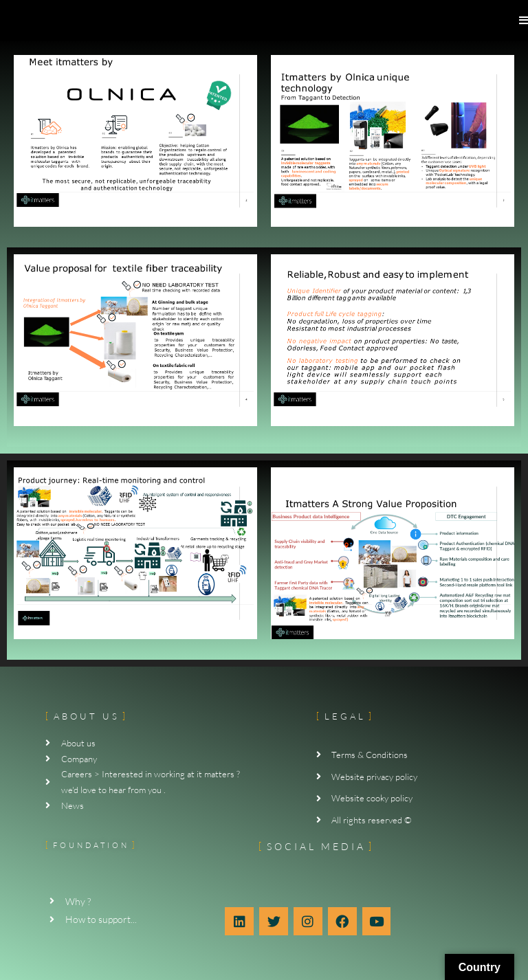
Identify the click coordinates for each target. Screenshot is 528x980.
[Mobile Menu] (524, 20)
